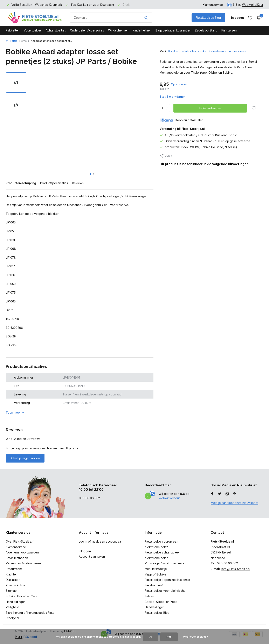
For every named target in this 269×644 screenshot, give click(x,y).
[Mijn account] (237, 18)
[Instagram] (227, 494)
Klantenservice (213, 5)
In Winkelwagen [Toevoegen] (210, 108)
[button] (91, 174)
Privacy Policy (15, 585)
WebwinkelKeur (253, 5)
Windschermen (118, 30)
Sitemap (11, 591)
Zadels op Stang (206, 30)
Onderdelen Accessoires (87, 30)
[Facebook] (212, 494)
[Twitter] (220, 494)
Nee (169, 637)
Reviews (78, 183)
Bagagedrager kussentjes (173, 30)
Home (25, 41)
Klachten (12, 574)
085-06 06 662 (227, 563)
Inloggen (85, 551)
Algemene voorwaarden (22, 552)
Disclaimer (13, 580)
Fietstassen (229, 30)
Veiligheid (12, 607)
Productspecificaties (54, 183)
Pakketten (13, 30)
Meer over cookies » (196, 637)
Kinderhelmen (142, 30)
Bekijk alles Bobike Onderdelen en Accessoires (213, 51)
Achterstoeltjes (56, 30)
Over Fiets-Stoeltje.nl (20, 541)
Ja (151, 637)
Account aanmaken (92, 556)
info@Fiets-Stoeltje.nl (236, 569)
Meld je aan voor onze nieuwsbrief (234, 503)
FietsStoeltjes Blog (208, 18)
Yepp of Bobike (156, 574)
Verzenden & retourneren (23, 563)
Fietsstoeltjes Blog (157, 613)
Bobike (173, 51)
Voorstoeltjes (33, 30)
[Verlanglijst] (250, 18)
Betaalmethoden (17, 558)
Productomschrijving (21, 183)
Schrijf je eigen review (25, 458)
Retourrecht (14, 569)
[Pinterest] (235, 494)
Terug (12, 41)
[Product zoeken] (111, 18)
